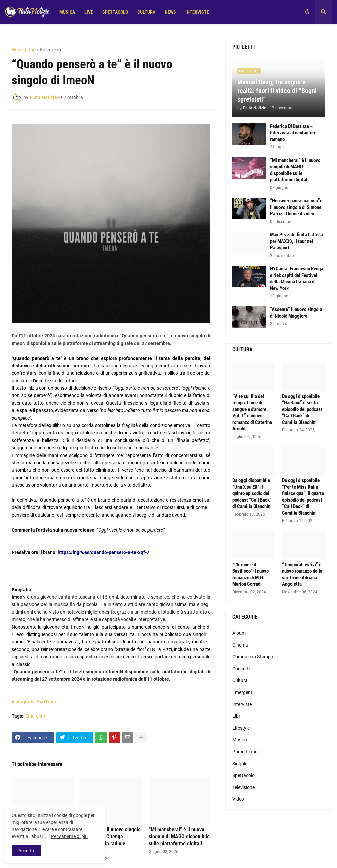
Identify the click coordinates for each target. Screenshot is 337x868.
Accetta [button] (26, 851)
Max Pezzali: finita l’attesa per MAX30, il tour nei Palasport (296, 241)
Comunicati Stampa (253, 657)
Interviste (242, 704)
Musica (240, 740)
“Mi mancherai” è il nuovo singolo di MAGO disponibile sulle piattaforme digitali (179, 836)
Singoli (239, 764)
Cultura (240, 680)
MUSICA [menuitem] (67, 12)
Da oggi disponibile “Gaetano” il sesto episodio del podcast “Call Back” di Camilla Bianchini (302, 409)
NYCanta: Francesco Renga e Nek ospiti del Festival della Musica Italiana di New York (297, 278)
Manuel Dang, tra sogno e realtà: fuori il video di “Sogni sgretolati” (277, 91)
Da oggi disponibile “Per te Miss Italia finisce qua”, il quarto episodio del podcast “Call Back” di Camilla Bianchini (303, 497)
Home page (23, 50)
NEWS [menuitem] (170, 12)
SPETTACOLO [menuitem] (115, 12)
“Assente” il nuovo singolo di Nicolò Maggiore (296, 313)
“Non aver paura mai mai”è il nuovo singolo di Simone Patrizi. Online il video (296, 207)
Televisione (243, 787)
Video (238, 799)
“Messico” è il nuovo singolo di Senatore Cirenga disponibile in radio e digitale (110, 840)
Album (239, 633)
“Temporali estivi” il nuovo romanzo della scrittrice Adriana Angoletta (302, 574)
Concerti (241, 669)
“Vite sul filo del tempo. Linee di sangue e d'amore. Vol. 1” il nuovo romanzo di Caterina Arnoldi (252, 413)
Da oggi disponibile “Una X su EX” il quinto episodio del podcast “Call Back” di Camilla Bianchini (252, 493)
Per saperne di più (69, 836)
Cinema (240, 645)
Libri (237, 716)
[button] (307, 12)
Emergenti (50, 50)
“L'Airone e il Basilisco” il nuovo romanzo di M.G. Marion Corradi (250, 574)
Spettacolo (243, 775)
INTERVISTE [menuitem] (197, 12)
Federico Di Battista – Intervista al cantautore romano (293, 133)
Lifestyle (241, 728)
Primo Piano (245, 752)
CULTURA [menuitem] (146, 12)
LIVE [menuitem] (89, 12)
